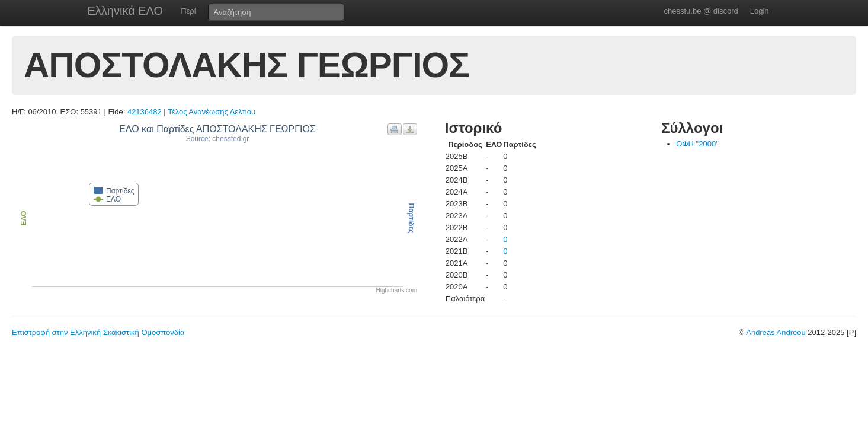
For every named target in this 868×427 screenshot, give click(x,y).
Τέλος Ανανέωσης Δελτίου (212, 112)
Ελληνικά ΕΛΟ (126, 11)
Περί (188, 11)
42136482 (145, 112)
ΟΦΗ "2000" (697, 144)
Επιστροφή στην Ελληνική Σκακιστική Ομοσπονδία (98, 332)
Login (760, 11)
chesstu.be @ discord (701, 11)
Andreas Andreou (776, 332)
